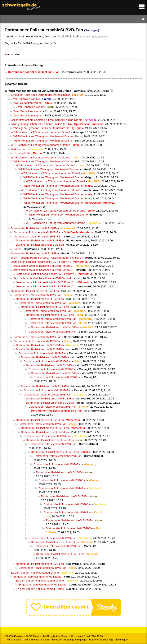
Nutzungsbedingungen (76, 640)
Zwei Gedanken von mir (25, 99)
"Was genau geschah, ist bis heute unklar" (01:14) (41, 124)
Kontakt (45, 640)
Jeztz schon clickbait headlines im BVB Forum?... (41, 262)
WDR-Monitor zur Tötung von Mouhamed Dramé (40, 91)
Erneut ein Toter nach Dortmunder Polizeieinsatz (40, 95)
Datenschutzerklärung (100, 640)
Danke (17, 249)
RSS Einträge (13, 640)
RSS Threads (31, 640)
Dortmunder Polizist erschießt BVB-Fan (35, 228)
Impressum (57, 640)
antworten (14, 54)
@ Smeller (103, 37)
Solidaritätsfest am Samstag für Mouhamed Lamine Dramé (47, 120)
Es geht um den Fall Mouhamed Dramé (35, 573)
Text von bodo (19, 149)
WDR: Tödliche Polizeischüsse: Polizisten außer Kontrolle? (47, 258)
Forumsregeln (121, 640)
